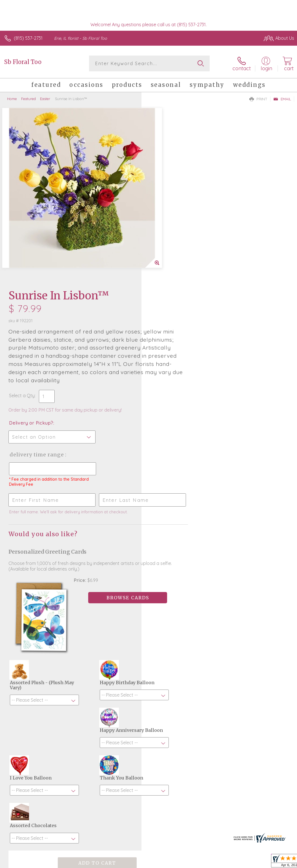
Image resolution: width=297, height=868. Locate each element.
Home (12, 99)
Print (258, 99)
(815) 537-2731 (28, 38)
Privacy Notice (198, 831)
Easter (45, 99)
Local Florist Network (239, 831)
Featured (28, 99)
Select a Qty (163, 221)
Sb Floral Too (23, 62)
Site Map (273, 831)
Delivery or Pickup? (173, 248)
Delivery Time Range (178, 280)
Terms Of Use (165, 831)
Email (282, 99)
